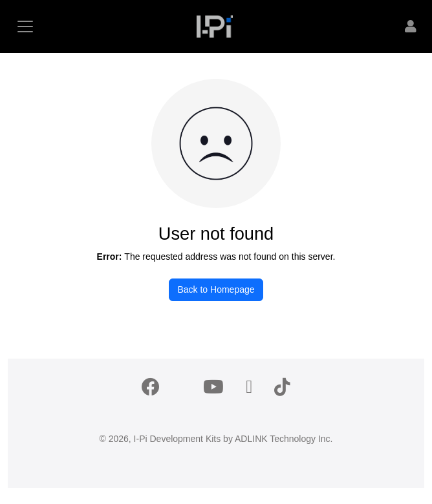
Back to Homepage (216, 289)
